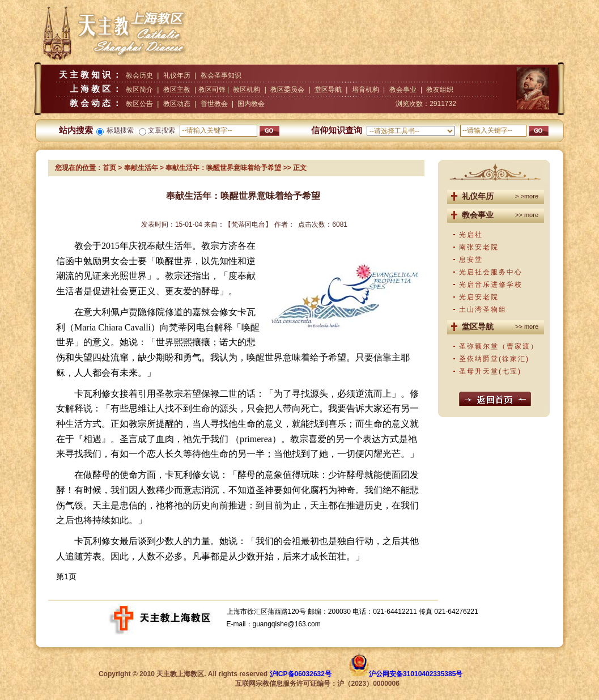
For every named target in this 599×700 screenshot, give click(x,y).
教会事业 (403, 90)
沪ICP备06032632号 (301, 674)
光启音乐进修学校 (491, 285)
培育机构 (366, 90)
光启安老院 (479, 297)
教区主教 (177, 90)
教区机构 (247, 90)
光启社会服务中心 (491, 272)
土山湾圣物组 (483, 309)
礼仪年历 (177, 75)
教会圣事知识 (221, 75)
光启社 (471, 235)
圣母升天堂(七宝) (490, 371)
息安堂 (471, 260)
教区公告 (139, 104)
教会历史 (139, 75)
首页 (109, 168)
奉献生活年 (141, 168)
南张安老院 (479, 247)
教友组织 (440, 90)
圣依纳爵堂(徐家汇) (494, 359)
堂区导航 (328, 90)
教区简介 (139, 90)
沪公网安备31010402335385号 (416, 674)
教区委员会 (287, 90)
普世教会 (214, 104)
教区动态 (177, 104)
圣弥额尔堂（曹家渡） (499, 346)
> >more (527, 196)
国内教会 (251, 104)
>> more (527, 215)
